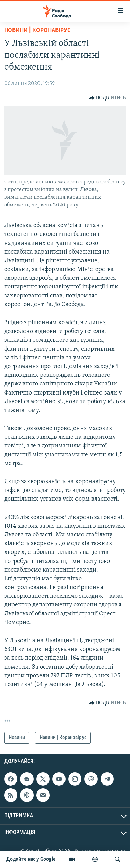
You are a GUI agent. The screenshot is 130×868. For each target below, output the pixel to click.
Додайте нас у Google (31, 859)
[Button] (108, 98)
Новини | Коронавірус (37, 30)
